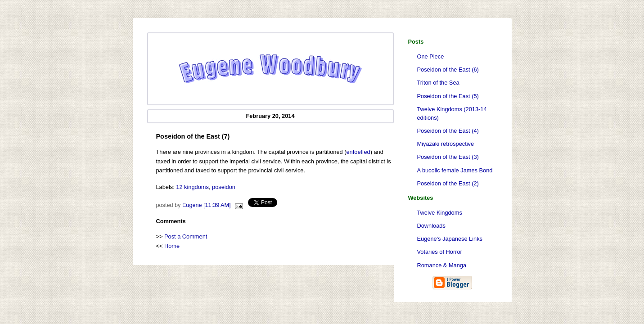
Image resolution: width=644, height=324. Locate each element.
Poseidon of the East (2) (448, 183)
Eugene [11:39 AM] (207, 205)
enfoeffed (358, 152)
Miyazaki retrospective (446, 144)
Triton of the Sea (438, 83)
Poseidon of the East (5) (448, 96)
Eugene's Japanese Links (450, 239)
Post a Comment (186, 236)
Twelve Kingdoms (440, 213)
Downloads (431, 226)
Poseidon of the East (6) (448, 70)
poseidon (224, 187)
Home (172, 246)
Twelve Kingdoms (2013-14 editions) (452, 113)
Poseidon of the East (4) (448, 131)
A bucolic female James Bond (455, 170)
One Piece (431, 56)
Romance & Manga (442, 265)
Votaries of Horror (440, 252)
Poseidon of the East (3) (448, 157)
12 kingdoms (192, 187)
